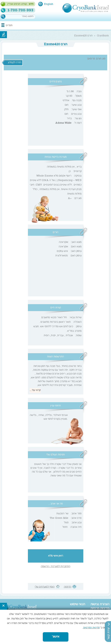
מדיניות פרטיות (100, 609)
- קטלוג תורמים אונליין (20, 4)
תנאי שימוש (77, 605)
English (49, 4)
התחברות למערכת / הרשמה (56, 567)
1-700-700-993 (21, 10)
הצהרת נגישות (100, 605)
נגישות (3, 35)
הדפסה (68, 587)
